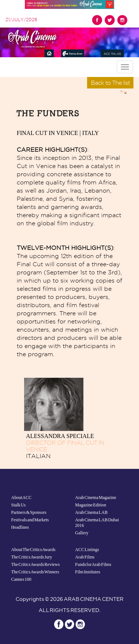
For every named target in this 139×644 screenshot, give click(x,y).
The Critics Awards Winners (35, 572)
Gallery (82, 533)
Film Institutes (88, 572)
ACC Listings (87, 550)
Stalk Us (18, 505)
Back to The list (110, 83)
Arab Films (85, 557)
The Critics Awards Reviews (35, 564)
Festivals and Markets (30, 520)
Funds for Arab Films (93, 564)
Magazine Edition (91, 505)
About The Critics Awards (33, 550)
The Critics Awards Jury (32, 557)
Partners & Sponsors (29, 512)
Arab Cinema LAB (92, 512)
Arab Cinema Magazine (96, 498)
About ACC (21, 498)
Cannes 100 (21, 579)
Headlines (20, 527)
